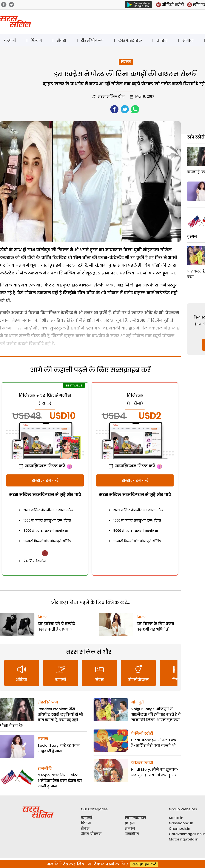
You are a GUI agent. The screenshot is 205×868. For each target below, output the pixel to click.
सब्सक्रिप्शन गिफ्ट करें (42, 466)
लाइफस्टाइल (130, 40)
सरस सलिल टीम (111, 96)
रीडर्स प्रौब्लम (92, 40)
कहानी (10, 40)
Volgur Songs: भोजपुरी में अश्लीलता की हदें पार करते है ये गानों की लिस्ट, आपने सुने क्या (156, 714)
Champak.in (180, 829)
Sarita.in (176, 818)
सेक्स (61, 40)
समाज (188, 40)
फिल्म (36, 40)
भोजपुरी (138, 702)
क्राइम (162, 40)
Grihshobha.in (181, 823)
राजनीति (45, 769)
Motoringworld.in (184, 839)
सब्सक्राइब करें (45, 480)
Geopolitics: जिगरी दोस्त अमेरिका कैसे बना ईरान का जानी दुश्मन (60, 781)
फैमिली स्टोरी (142, 733)
